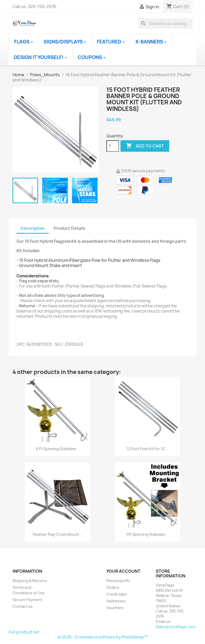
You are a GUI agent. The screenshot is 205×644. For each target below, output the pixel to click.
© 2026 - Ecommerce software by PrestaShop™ (103, 637)
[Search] (165, 23)
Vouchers (115, 608)
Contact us (23, 606)
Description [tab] (33, 228)
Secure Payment (27, 600)
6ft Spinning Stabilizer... (147, 534)
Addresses (116, 601)
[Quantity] (113, 146)
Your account (123, 571)
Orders (113, 587)
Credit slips (117, 594)
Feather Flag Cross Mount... (58, 534)
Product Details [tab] (70, 228)
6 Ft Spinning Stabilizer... (58, 449)
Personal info (118, 581)
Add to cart (145, 146)
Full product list (24, 632)
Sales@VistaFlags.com (176, 627)
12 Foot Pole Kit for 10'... (148, 449)
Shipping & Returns (30, 581)
